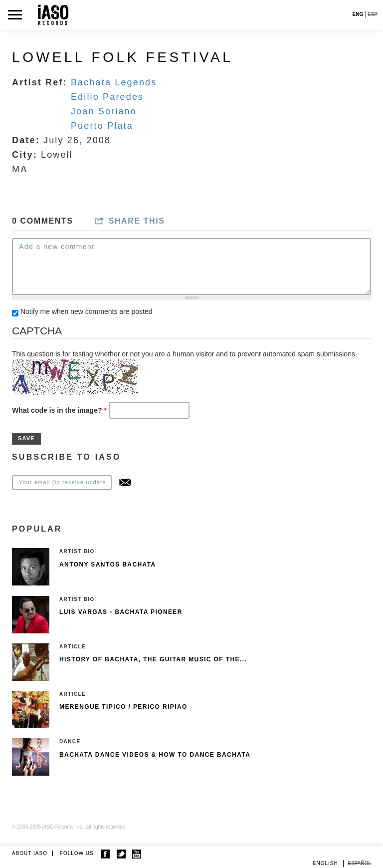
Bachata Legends (114, 82)
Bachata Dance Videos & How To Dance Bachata (155, 755)
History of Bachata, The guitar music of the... (153, 659)
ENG (358, 14)
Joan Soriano (104, 111)
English (325, 863)
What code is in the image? (59, 410)
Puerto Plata (102, 126)
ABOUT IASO (30, 853)
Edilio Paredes (107, 97)
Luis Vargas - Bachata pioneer (121, 612)
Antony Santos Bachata (108, 565)
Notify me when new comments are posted (87, 311)
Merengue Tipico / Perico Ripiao (123, 707)
